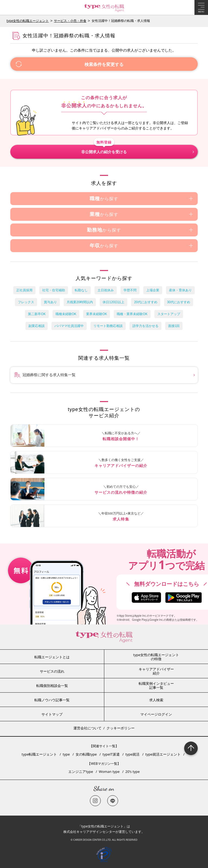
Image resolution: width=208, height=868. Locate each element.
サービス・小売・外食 (70, 21)
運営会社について (87, 728)
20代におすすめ (146, 302)
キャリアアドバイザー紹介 (156, 671)
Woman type (109, 772)
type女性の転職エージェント (28, 21)
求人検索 (156, 700)
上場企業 (153, 290)
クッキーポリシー (121, 728)
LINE (113, 801)
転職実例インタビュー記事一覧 (156, 686)
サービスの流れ (52, 671)
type (66, 754)
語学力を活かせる (145, 326)
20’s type (133, 772)
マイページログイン (156, 714)
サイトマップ (52, 714)
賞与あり (50, 302)
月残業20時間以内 (80, 302)
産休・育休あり (180, 290)
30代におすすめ (179, 302)
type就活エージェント (163, 754)
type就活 (132, 754)
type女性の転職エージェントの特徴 (156, 657)
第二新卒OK (37, 314)
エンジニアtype (81, 772)
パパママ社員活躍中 (69, 326)
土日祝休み (106, 290)
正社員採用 (24, 290)
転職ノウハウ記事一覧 (52, 700)
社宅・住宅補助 (54, 290)
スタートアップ (169, 314)
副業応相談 (37, 326)
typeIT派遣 (111, 754)
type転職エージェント (39, 754)
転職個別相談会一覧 (52, 686)
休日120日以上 (113, 302)
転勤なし (81, 290)
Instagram (95, 801)
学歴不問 (130, 290)
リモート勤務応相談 (108, 326)
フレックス (26, 302)
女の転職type (86, 754)
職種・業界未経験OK (132, 314)
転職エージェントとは (52, 657)
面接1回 (174, 326)
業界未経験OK (97, 314)
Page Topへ (191, 748)
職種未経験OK (66, 314)
